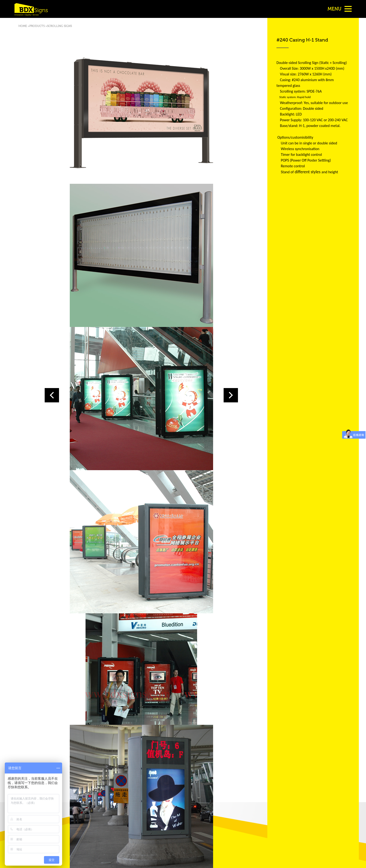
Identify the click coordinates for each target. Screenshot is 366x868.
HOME (23, 26)
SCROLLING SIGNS (59, 26)
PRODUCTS (37, 26)
